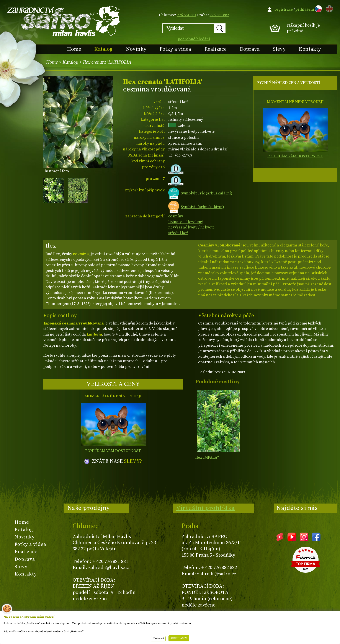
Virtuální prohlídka (206, 508)
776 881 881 (187, 15)
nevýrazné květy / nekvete (191, 227)
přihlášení (305, 9)
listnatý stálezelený (186, 222)
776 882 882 (219, 15)
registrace (284, 9)
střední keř (178, 233)
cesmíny (176, 216)
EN (329, 8)
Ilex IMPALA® (207, 457)
